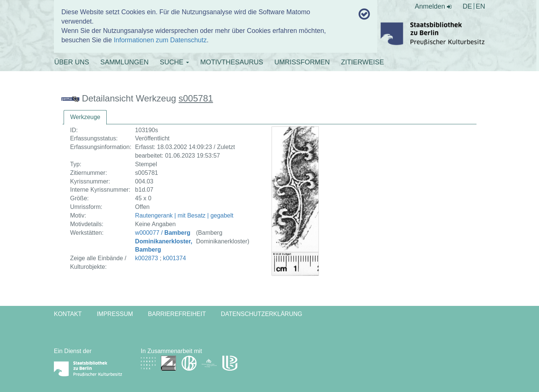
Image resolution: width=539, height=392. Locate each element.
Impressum (115, 314)
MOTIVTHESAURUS (232, 62)
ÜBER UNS (72, 62)
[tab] (85, 117)
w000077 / (164, 241)
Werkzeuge (85, 117)
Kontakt (68, 314)
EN (480, 6)
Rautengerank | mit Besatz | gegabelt (184, 215)
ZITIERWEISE (363, 62)
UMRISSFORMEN (302, 62)
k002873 (147, 258)
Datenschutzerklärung (262, 314)
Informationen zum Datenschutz (160, 40)
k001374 (175, 258)
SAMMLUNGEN (124, 62)
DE (467, 6)
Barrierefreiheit (177, 314)
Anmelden (433, 6)
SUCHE (174, 62)
